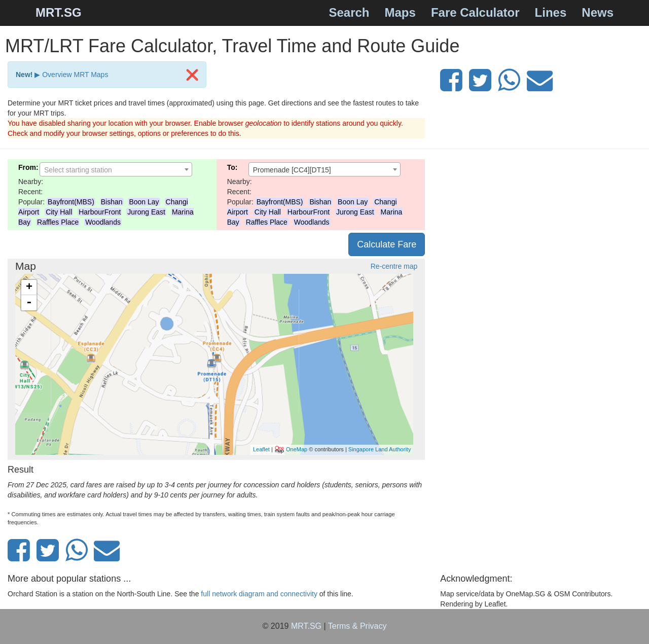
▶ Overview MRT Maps (71, 75)
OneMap (297, 449)
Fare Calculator (475, 12)
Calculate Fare (387, 244)
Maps (400, 12)
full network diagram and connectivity (259, 594)
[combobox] (116, 169)
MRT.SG (59, 12)
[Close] (192, 75)
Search (349, 12)
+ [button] (29, 288)
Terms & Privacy (357, 626)
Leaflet (261, 449)
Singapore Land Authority (380, 449)
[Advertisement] (541, 230)
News (598, 12)
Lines (551, 12)
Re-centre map (394, 266)
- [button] (29, 303)
